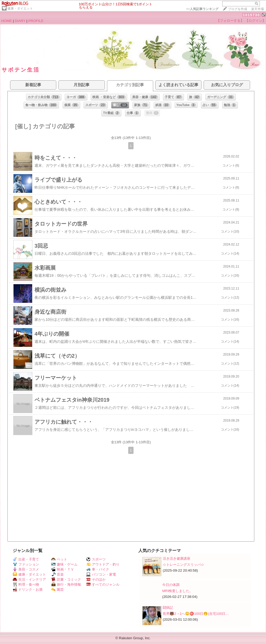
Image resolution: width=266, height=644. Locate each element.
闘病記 (168, 608)
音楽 (57, 574)
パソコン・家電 (101, 574)
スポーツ (96, 559)
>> (202, 9)
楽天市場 (258, 9)
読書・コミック (66, 579)
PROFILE (36, 21)
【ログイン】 (255, 21)
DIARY (20, 21)
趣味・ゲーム (64, 564)
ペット (59, 559)
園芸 (57, 590)
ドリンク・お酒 (28, 590)
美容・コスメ (26, 569)
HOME (7, 21)
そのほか (96, 579)
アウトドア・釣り (103, 564)
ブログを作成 (238, 9)
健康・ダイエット (20, 8)
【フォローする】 (230, 21)
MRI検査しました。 (177, 591)
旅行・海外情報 (66, 584)
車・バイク (98, 569)
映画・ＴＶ (63, 569)
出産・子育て (26, 559)
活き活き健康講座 (177, 558)
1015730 (252, 15)
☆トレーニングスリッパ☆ (183, 565)
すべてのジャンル (103, 584)
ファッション (26, 564)
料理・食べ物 (26, 584)
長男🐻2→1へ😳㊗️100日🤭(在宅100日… (196, 614)
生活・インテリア (29, 579)
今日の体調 (171, 585)
